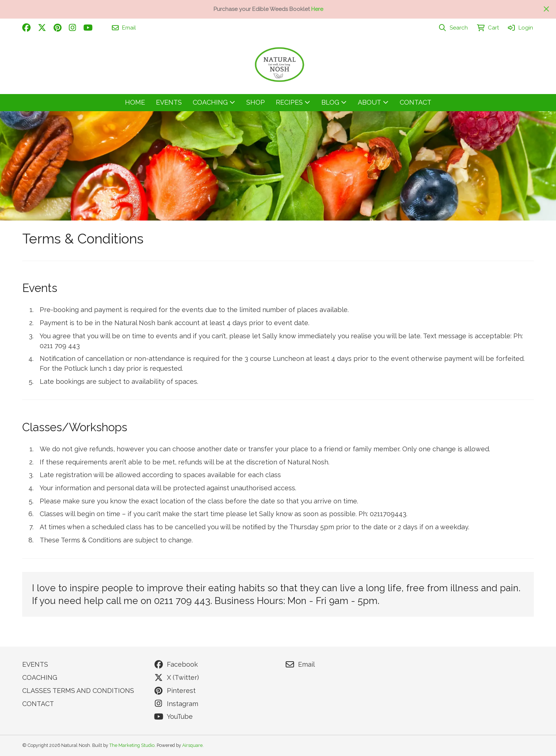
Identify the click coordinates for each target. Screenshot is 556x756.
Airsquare (192, 745)
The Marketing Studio (132, 745)
